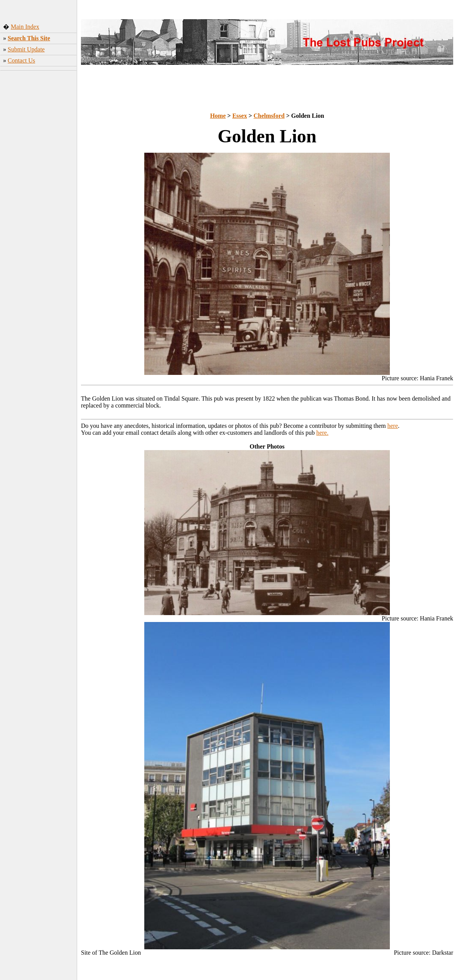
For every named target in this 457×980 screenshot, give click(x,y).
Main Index (25, 27)
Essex (239, 116)
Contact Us (21, 60)
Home (218, 116)
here (393, 426)
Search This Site (29, 38)
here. (322, 433)
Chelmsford (269, 116)
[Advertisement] (39, 194)
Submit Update (26, 49)
